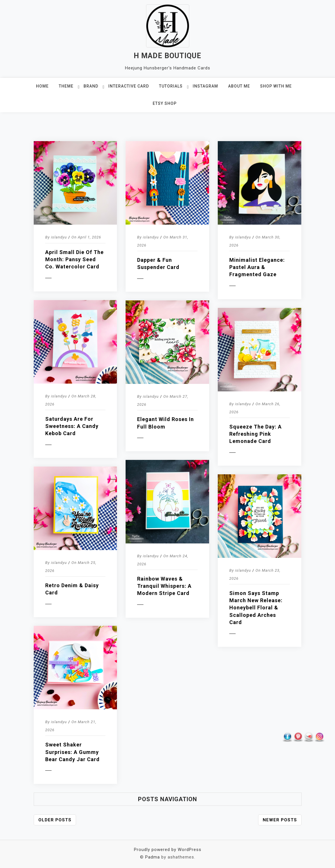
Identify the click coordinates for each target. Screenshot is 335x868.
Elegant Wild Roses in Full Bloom (165, 423)
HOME (42, 86)
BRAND (91, 86)
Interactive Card (129, 86)
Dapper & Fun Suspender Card (158, 264)
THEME (66, 86)
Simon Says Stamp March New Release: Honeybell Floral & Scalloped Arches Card (256, 608)
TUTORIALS (171, 86)
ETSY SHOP (165, 103)
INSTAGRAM (205, 86)
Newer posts (280, 820)
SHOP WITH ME (276, 86)
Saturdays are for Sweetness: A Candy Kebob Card (72, 426)
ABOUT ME (239, 86)
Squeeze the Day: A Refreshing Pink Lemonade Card (255, 434)
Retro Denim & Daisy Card (72, 589)
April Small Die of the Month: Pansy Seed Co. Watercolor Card (74, 259)
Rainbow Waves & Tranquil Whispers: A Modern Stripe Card (164, 586)
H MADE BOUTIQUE (167, 56)
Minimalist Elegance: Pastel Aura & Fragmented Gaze (257, 267)
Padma (153, 857)
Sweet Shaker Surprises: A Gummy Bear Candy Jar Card (72, 752)
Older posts (55, 820)
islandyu (59, 237)
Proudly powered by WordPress (168, 850)
